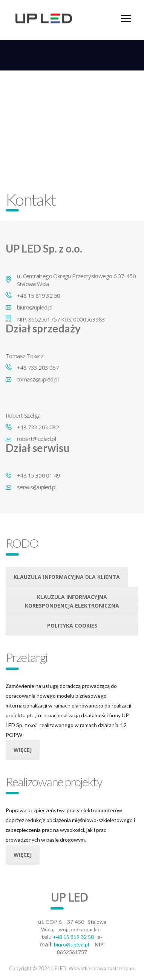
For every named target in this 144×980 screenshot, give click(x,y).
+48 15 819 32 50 (73, 937)
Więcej (23, 750)
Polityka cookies (72, 626)
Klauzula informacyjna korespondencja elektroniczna (72, 601)
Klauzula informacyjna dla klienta (67, 577)
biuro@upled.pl (71, 944)
